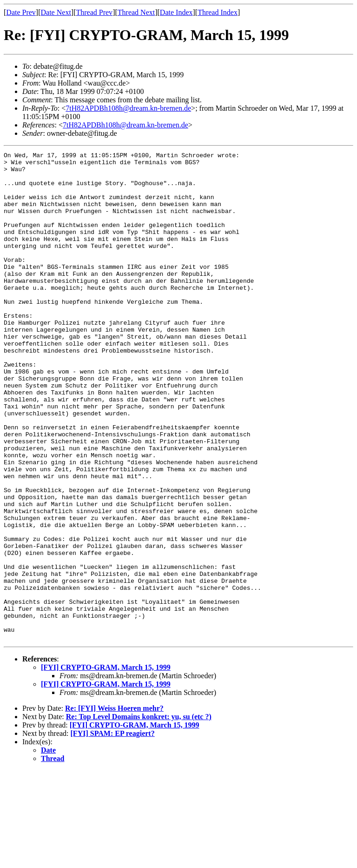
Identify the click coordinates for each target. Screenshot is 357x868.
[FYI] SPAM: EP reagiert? (113, 831)
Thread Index (218, 12)
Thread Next (136, 12)
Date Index (176, 12)
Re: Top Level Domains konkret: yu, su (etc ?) (139, 814)
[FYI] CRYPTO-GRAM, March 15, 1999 (106, 765)
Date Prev (21, 12)
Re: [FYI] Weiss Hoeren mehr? (114, 806)
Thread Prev (94, 12)
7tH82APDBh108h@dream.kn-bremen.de (128, 108)
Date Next (56, 12)
